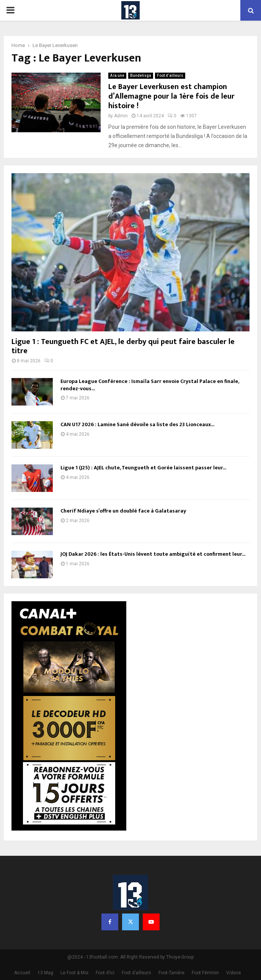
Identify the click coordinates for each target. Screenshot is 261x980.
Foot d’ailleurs (170, 75)
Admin (121, 116)
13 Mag (45, 973)
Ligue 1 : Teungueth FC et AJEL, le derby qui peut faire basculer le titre (123, 346)
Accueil (22, 973)
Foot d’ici (105, 973)
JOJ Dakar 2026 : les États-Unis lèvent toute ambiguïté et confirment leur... (153, 554)
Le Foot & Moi (74, 973)
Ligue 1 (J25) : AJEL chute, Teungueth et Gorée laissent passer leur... (143, 468)
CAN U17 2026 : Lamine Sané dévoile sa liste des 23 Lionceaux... (137, 424)
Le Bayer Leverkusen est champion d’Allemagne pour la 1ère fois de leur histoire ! (171, 96)
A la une (117, 75)
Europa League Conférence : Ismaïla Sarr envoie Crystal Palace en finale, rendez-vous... (150, 385)
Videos (234, 973)
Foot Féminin (205, 973)
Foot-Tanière (171, 973)
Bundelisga (141, 75)
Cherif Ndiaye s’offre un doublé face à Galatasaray (123, 511)
